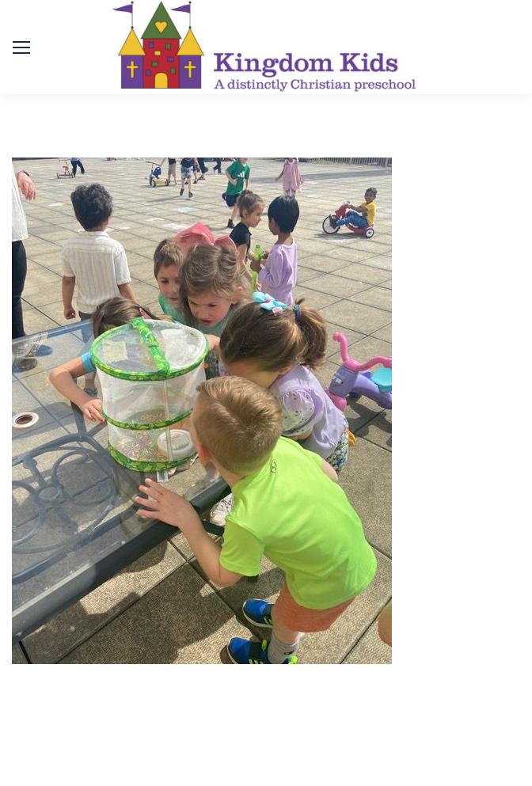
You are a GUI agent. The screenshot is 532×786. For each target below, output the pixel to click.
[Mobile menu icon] (21, 47)
